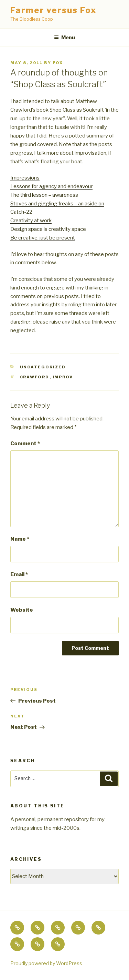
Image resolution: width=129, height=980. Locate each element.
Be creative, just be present (43, 238)
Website (22, 610)
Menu (64, 37)
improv (63, 377)
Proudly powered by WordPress (46, 963)
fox (58, 63)
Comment (25, 443)
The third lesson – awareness (44, 195)
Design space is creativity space (48, 229)
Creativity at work (31, 221)
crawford (35, 377)
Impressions (25, 178)
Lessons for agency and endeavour (51, 186)
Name (20, 539)
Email (19, 574)
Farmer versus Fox (53, 10)
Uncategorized (43, 367)
